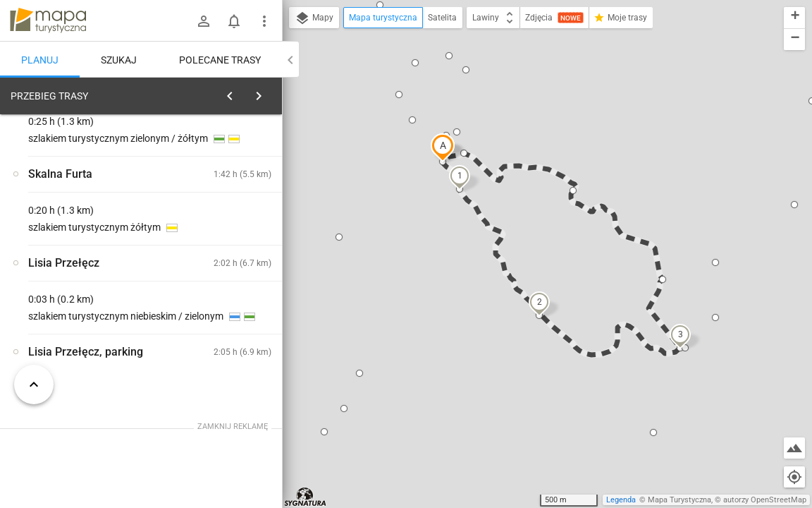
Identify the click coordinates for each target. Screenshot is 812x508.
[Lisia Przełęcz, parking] (85, 305)
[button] (443, 147)
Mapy (314, 18)
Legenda (621, 500)
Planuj (40, 60)
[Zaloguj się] (204, 21)
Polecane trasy (220, 60)
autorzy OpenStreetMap (765, 500)
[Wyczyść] (270, 92)
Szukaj (119, 60)
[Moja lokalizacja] (794, 477)
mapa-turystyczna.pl (48, 20)
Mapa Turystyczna (679, 500)
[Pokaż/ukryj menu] (264, 21)
